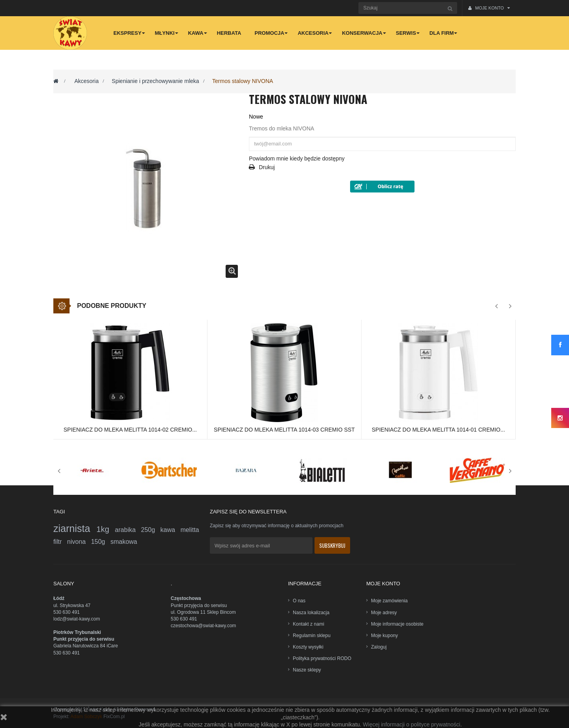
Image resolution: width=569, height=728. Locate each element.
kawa (171, 530)
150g (101, 542)
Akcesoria (86, 81)
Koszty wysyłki (308, 647)
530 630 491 (67, 612)
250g (151, 530)
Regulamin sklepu (312, 636)
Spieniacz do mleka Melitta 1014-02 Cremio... (130, 430)
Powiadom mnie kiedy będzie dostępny (297, 158)
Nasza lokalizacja (311, 613)
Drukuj (267, 167)
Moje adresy (384, 613)
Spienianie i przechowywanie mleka (155, 81)
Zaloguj (379, 647)
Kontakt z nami (308, 624)
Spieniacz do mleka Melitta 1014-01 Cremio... (438, 430)
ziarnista (75, 528)
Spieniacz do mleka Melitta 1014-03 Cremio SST (284, 430)
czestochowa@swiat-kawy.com (203, 626)
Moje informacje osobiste (397, 624)
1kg (106, 529)
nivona (79, 542)
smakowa (124, 542)
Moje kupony (384, 636)
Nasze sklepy (307, 670)
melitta (190, 530)
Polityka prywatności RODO (322, 658)
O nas (299, 601)
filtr (60, 542)
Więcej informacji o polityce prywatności (412, 724)
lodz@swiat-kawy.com (77, 619)
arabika (128, 530)
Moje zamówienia (389, 601)
